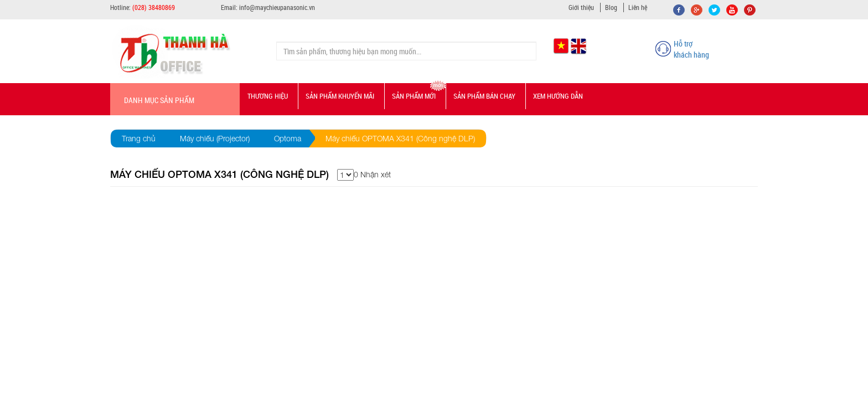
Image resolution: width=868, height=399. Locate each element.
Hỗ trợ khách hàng (691, 49)
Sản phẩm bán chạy (484, 96)
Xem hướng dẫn (558, 96)
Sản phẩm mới (414, 96)
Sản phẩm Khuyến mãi (340, 96)
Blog (611, 7)
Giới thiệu (581, 7)
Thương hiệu (268, 96)
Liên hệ (638, 7)
